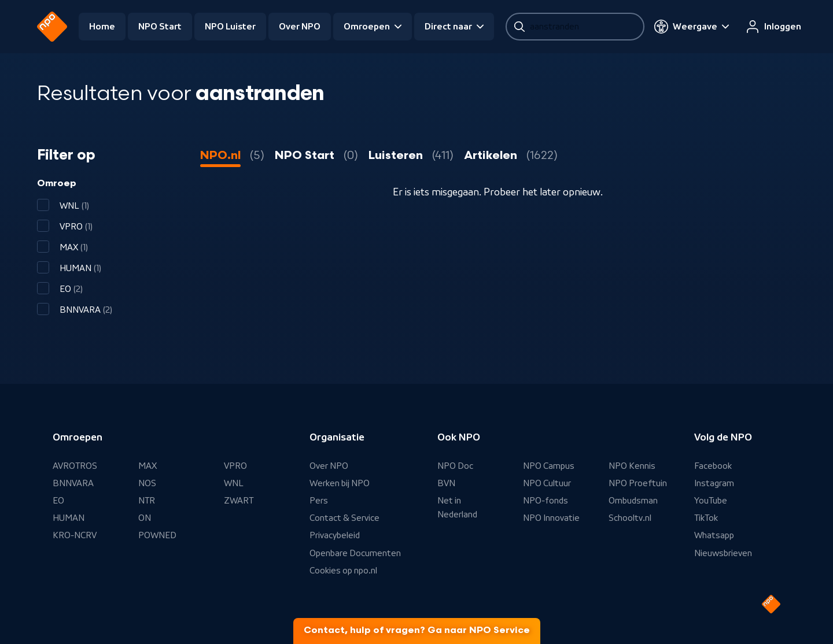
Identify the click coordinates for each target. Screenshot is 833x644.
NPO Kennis (632, 466)
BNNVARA (73, 483)
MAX (148, 466)
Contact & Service (344, 518)
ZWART (239, 501)
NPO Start (160, 27)
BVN (446, 483)
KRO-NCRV (75, 535)
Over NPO (300, 27)
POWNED (157, 535)
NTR (147, 501)
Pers (319, 501)
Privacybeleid (335, 535)
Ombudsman (633, 501)
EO (58, 501)
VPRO (235, 466)
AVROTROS (75, 466)
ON (145, 518)
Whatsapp (714, 535)
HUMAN (69, 518)
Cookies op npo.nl (343, 571)
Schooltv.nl (630, 518)
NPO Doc (455, 466)
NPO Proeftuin (638, 483)
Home (102, 27)
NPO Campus (549, 466)
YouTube (711, 501)
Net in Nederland (457, 508)
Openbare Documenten (355, 553)
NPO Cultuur (547, 483)
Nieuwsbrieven (723, 553)
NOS (147, 483)
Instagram (714, 483)
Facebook (713, 466)
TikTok (706, 518)
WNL (234, 483)
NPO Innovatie (551, 518)
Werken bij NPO (340, 483)
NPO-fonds (545, 501)
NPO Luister (230, 27)
